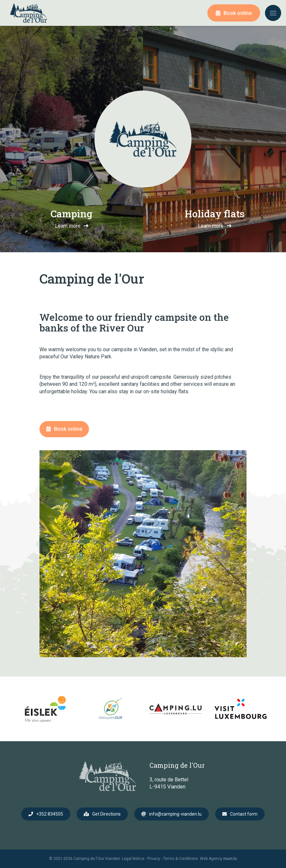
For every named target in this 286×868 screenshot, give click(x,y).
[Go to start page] (28, 13)
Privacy (154, 859)
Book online (238, 13)
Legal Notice (133, 859)
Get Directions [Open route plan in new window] (106, 814)
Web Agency (211, 859)
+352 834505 (50, 814)
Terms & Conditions (181, 859)
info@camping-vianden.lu (175, 814)
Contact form (244, 814)
